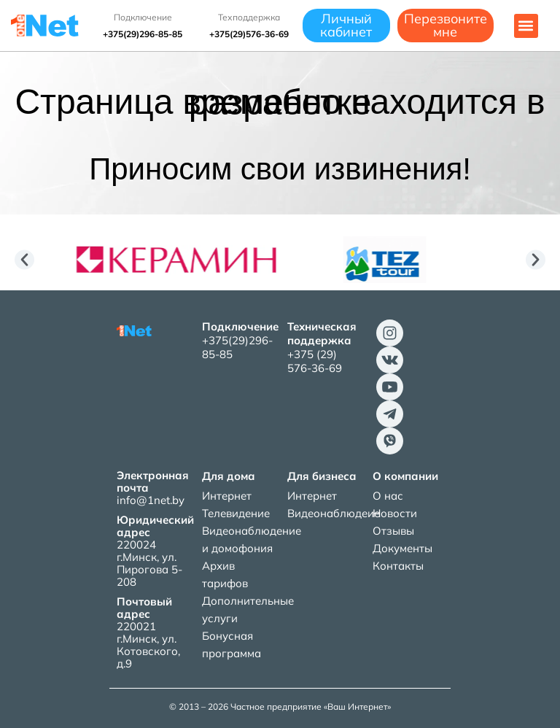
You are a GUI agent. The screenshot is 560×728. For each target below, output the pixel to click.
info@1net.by (151, 500)
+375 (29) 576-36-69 (315, 361)
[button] (526, 26)
